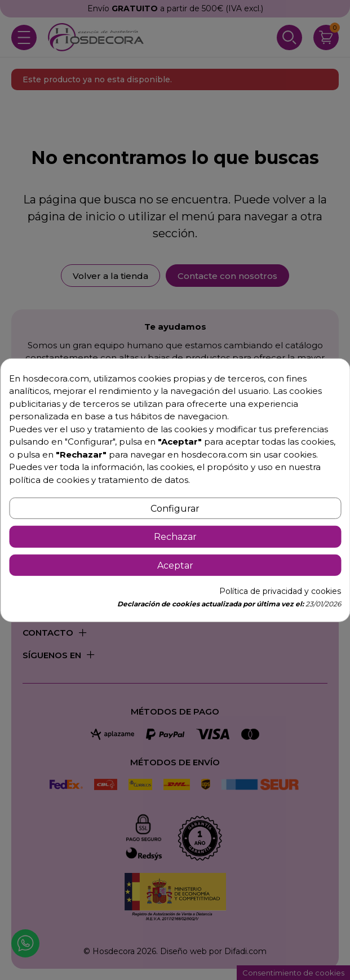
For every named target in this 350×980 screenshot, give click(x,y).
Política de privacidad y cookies (280, 591)
